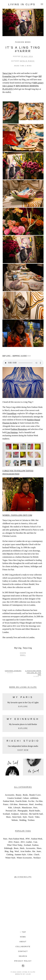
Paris (35, 808)
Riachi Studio (34, 811)
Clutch (37, 855)
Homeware (23, 804)
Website (15, 820)
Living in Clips (22, 4)
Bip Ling (18, 648)
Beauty (19, 795)
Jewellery (39, 804)
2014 (10, 842)
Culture (26, 798)
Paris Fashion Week (16, 839)
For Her (31, 801)
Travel (31, 817)
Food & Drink (21, 801)
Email (23, 655)
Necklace (37, 858)
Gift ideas (14, 804)
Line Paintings (12, 432)
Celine (30, 855)
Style (25, 817)
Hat (34, 851)
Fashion (35, 845)
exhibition (34, 798)
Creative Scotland (14, 798)
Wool (17, 851)
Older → (33, 674)
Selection (24, 814)
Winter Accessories (24, 858)
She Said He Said (36, 814)
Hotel (31, 804)
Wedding (23, 820)
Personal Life (11, 811)
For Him (39, 801)
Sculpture (15, 814)
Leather (29, 842)
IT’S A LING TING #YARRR (23, 49)
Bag (12, 851)
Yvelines (31, 820)
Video (37, 817)
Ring (7, 851)
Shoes (8, 817)
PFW (28, 839)
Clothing (10, 855)
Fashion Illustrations (19, 429)
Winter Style (10, 858)
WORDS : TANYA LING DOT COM (17, 515)
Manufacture (27, 808)
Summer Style (20, 855)
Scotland (6, 814)
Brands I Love (35, 795)
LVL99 (28, 974)
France (6, 804)
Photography (23, 811)
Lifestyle (17, 808)
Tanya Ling (7, 73)
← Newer (13, 672)
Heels (22, 848)
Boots (16, 848)
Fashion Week (23, 42)
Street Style (17, 817)
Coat (35, 842)
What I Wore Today (15, 845)
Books (25, 795)
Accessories (10, 795)
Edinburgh (8, 848)
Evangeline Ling (9, 76)
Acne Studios (26, 851)
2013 (23, 842)
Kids (10, 808)
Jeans (39, 851)
